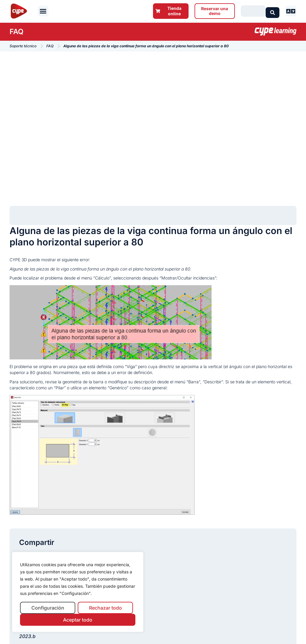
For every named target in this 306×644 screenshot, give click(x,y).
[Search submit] (273, 11)
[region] (78, 592)
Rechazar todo (105, 608)
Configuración (48, 608)
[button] (43, 11)
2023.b (27, 636)
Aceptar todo (78, 620)
